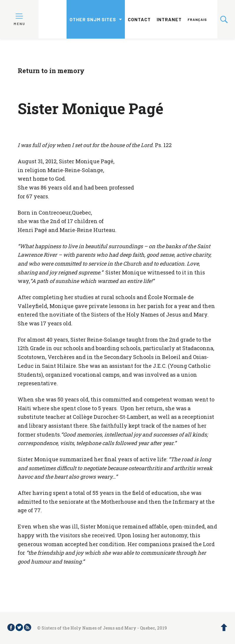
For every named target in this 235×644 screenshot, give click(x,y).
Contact (139, 19)
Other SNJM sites (93, 19)
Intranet (169, 19)
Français (197, 19)
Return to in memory (51, 71)
